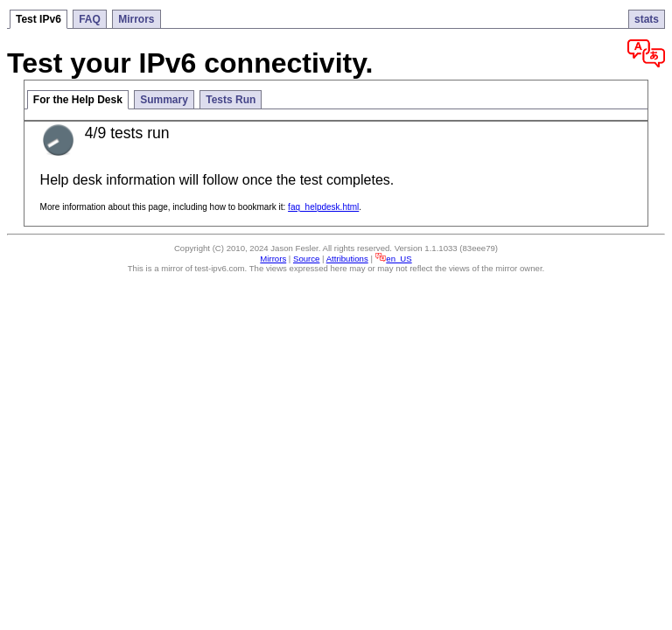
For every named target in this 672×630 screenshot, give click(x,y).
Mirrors (136, 19)
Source (306, 259)
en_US (394, 259)
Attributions (347, 259)
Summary (164, 100)
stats (647, 19)
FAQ (90, 19)
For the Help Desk (78, 100)
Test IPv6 (38, 19)
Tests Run (231, 100)
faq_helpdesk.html (323, 207)
